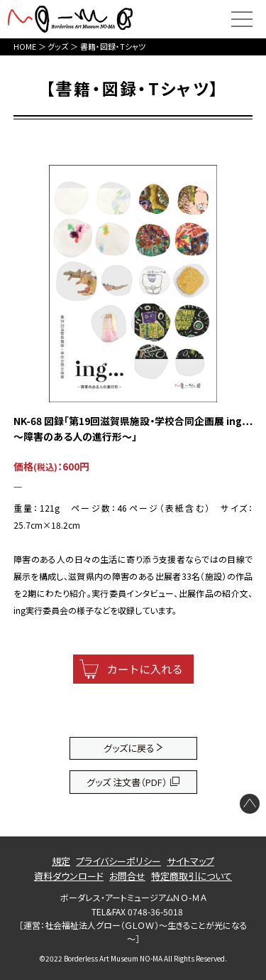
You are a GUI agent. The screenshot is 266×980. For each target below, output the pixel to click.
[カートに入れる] (133, 669)
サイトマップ (190, 861)
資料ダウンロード (69, 876)
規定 (61, 861)
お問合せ (127, 876)
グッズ (58, 46)
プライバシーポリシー (118, 861)
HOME (25, 46)
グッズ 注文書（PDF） (127, 782)
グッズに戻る (129, 748)
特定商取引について (192, 876)
